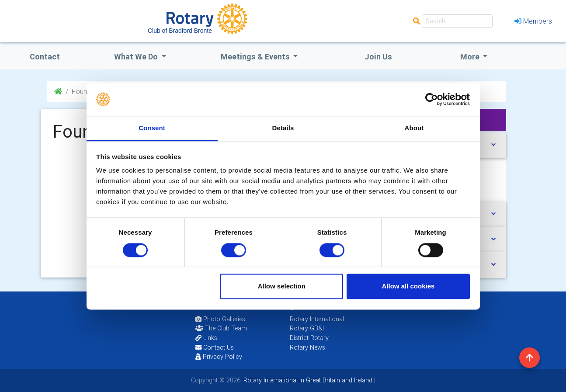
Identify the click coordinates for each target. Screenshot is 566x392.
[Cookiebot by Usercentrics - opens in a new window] (432, 99)
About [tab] (414, 128)
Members (533, 21)
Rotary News (307, 347)
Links (206, 338)
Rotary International (317, 319)
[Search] (457, 21)
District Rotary (309, 338)
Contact (45, 57)
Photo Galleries (220, 319)
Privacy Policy (219, 357)
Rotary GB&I (307, 328)
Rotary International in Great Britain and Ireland (307, 380)
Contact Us (215, 347)
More (471, 57)
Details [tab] (283, 128)
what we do (137, 57)
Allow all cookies (408, 286)
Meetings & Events (256, 57)
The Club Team (221, 328)
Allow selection (282, 286)
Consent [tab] (152, 128)
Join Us (378, 57)
